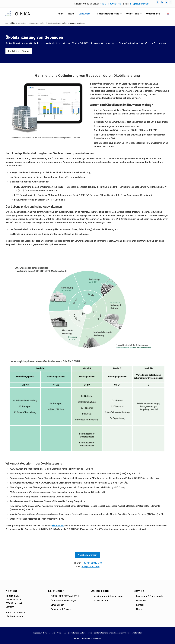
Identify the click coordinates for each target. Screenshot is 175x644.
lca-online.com (101, 600)
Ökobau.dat (58, 526)
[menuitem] (168, 14)
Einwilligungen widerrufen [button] (132, 633)
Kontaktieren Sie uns (19, 51)
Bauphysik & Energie (61, 609)
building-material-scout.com (108, 596)
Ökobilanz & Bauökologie (63, 600)
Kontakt (140, 605)
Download (141, 600)
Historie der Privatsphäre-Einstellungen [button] (103, 633)
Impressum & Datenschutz (150, 596)
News (139, 609)
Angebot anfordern (88, 555)
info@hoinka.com (139, 4)
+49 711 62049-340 (111, 4)
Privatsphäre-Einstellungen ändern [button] (71, 633)
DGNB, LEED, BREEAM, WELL (65, 596)
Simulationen (57, 605)
